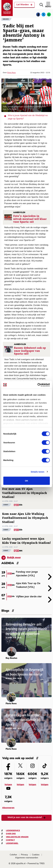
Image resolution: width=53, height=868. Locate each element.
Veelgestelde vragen (17, 837)
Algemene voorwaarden (27, 858)
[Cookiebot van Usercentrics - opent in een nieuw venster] (38, 385)
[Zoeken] (41, 5)
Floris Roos (11, 73)
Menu (48, 5)
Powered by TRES (36, 864)
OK (26, 481)
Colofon (13, 855)
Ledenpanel (12, 843)
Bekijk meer (11, 558)
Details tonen (38, 472)
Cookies (36, 855)
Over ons (11, 834)
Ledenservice (13, 831)
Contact (10, 840)
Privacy (24, 855)
